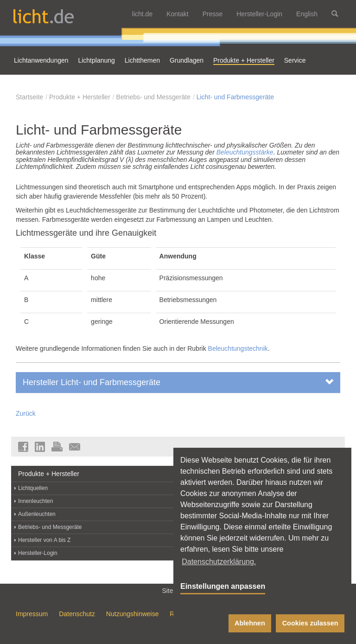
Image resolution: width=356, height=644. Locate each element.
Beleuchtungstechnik (238, 348)
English (307, 14)
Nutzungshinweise (133, 614)
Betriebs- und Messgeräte (153, 97)
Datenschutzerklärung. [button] (219, 562)
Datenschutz (77, 614)
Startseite (29, 97)
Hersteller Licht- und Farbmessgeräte (178, 382)
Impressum (32, 614)
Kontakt (177, 14)
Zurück (26, 413)
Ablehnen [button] (250, 623)
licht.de (142, 14)
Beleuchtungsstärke (245, 152)
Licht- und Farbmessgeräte (235, 97)
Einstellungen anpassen (223, 586)
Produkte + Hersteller (80, 97)
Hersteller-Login (259, 14)
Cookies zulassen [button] (310, 623)
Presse (213, 14)
